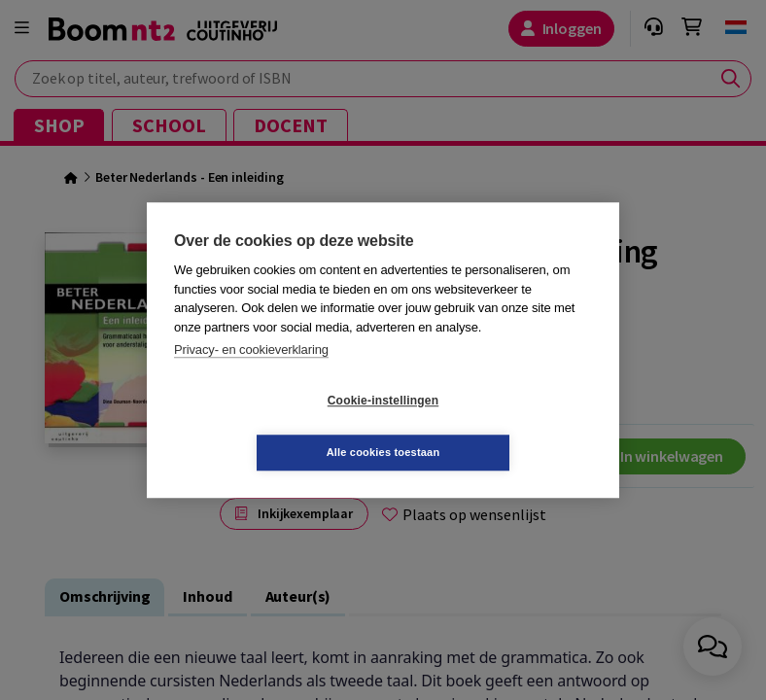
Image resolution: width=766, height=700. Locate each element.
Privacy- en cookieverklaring (251, 376)
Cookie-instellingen (267, 427)
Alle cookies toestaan (499, 426)
